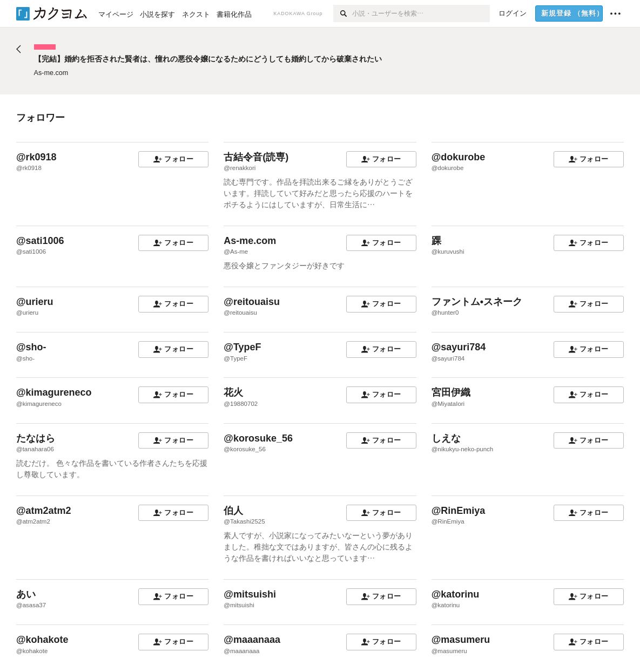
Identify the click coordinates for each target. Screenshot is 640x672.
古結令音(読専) (256, 157)
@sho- (31, 347)
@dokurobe (459, 157)
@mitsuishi (250, 594)
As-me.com (250, 241)
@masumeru (461, 640)
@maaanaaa (252, 640)
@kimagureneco (54, 392)
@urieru (35, 302)
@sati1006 (40, 241)
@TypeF (242, 347)
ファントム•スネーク (477, 302)
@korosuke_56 (258, 438)
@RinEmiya (459, 511)
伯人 (233, 511)
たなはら (36, 438)
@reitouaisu (252, 302)
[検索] (343, 13)
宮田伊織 (451, 392)
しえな (446, 438)
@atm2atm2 (44, 511)
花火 (233, 392)
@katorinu (456, 594)
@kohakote (42, 640)
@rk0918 (36, 157)
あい (26, 594)
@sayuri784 (459, 347)
